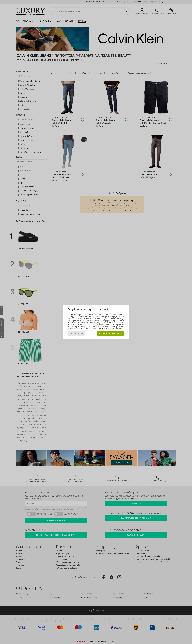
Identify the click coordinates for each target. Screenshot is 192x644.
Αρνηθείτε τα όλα (76, 333)
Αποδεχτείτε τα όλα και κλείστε (111, 333)
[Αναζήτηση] (126, 11)
